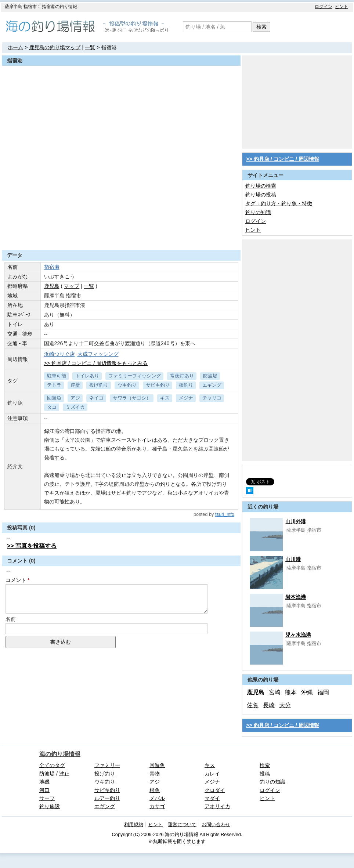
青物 (155, 774)
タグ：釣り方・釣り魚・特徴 (279, 203)
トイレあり (87, 376)
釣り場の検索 (261, 186)
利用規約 (134, 824)
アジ (75, 398)
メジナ (186, 398)
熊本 (291, 692)
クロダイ (215, 790)
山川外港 (296, 521)
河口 (44, 790)
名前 (11, 619)
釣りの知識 (258, 212)
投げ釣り (99, 385)
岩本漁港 (296, 597)
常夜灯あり (182, 376)
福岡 (323, 692)
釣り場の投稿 (261, 195)
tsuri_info (225, 514)
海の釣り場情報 (60, 754)
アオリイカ (217, 806)
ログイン (324, 7)
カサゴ (157, 806)
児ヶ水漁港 (298, 635)
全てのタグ (52, 765)
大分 (285, 705)
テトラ (54, 385)
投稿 (265, 774)
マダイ (212, 798)
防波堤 (210, 376)
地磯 (44, 782)
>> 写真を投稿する (32, 546)
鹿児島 (52, 286)
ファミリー (107, 765)
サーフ (47, 798)
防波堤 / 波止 (54, 774)
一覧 (90, 47)
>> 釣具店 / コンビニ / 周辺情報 (283, 159)
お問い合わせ (216, 824)
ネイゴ (96, 398)
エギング (212, 385)
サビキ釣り (158, 385)
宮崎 (275, 692)
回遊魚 (54, 398)
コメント (16, 580)
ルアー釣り (107, 798)
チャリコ (212, 398)
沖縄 (307, 692)
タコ (52, 407)
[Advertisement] (121, 232)
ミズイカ (75, 407)
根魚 (155, 790)
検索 (261, 27)
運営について (182, 824)
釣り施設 (50, 806)
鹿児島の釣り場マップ (55, 47)
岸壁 (75, 385)
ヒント (342, 7)
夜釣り (186, 385)
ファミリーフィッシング (135, 376)
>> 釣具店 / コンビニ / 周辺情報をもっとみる (96, 363)
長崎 (269, 705)
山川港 (293, 559)
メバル (157, 798)
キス (165, 398)
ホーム (15, 47)
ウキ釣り (127, 385)
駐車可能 (57, 376)
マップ (72, 286)
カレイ (212, 774)
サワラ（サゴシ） (132, 398)
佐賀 (253, 705)
